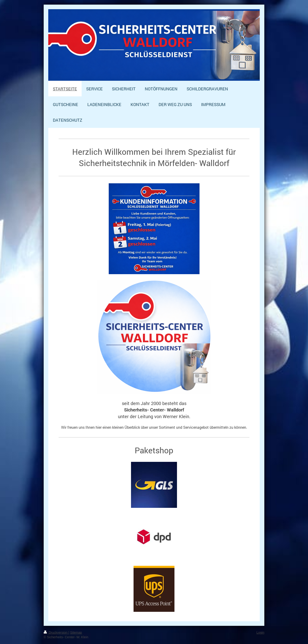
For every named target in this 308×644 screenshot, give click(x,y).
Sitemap (76, 632)
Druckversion (56, 632)
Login (260, 632)
